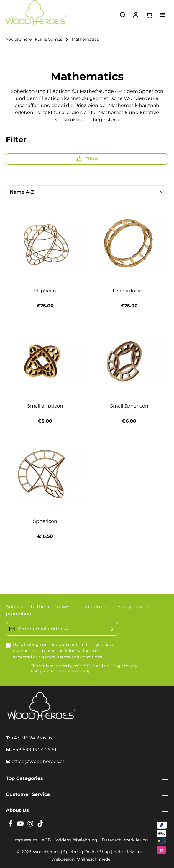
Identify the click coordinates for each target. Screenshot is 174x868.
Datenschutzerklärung (125, 840)
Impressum (25, 840)
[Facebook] (11, 825)
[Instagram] (31, 825)
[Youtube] (21, 825)
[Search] (123, 15)
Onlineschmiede (93, 859)
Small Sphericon (129, 406)
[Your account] (136, 15)
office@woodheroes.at (38, 761)
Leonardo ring (129, 291)
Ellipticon (45, 291)
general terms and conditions (72, 657)
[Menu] (162, 15)
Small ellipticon (45, 406)
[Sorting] (87, 192)
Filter (87, 159)
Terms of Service (65, 671)
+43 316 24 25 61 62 (33, 738)
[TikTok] (40, 825)
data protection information (61, 651)
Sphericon (45, 521)
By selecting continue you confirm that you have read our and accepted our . (64, 651)
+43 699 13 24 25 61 (35, 750)
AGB (46, 840)
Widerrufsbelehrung (76, 840)
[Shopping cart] (149, 15)
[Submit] (112, 629)
